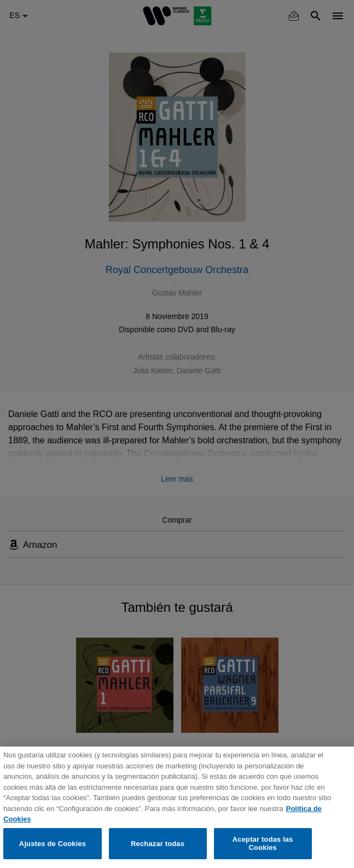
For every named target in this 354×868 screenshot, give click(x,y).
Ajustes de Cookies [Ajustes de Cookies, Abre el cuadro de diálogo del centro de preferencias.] (53, 844)
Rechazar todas (158, 844)
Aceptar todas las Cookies (263, 844)
